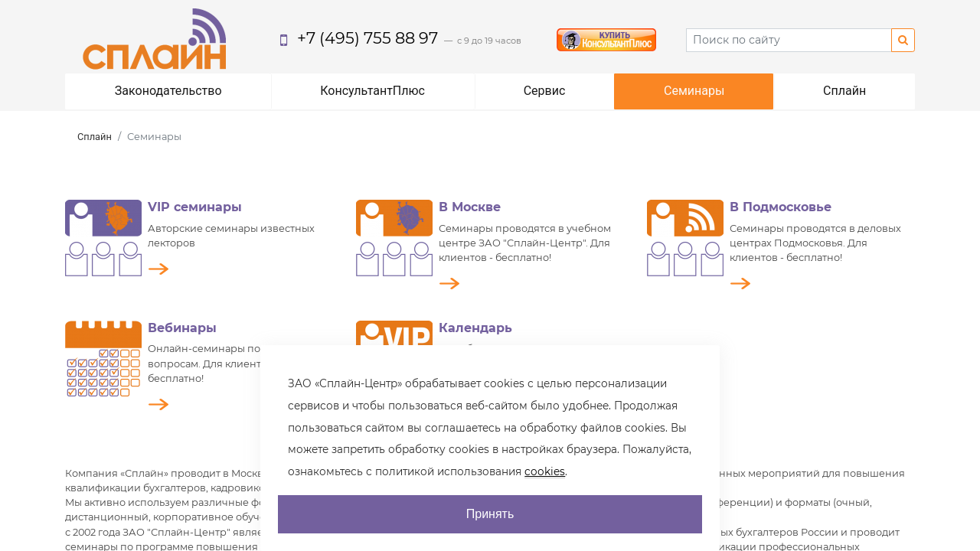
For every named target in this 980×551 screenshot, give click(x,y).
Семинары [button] (694, 91)
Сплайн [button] (844, 91)
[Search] (789, 40)
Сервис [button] (545, 91)
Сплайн (95, 137)
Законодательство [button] (168, 91)
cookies (545, 471)
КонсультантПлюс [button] (372, 91)
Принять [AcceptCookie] (490, 514)
